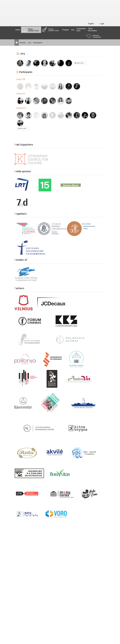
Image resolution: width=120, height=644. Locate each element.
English (91, 24)
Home (18, 30)
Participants (38, 43)
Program (66, 30)
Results (23, 43)
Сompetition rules (81, 30)
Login (102, 24)
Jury (73, 30)
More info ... (80, 63)
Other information (92, 30)
